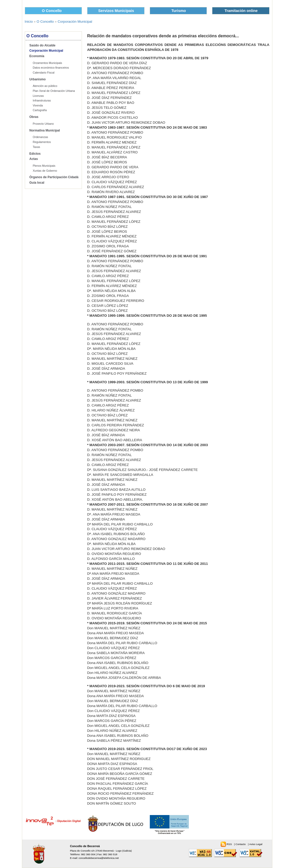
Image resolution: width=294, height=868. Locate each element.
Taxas (36, 147)
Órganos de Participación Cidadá (54, 177)
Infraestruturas (42, 100)
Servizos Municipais (116, 11)
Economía (37, 56)
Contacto (241, 844)
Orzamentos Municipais (47, 63)
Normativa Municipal (45, 130)
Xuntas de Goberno (45, 171)
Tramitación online (241, 11)
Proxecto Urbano (43, 124)
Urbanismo (38, 79)
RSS (230, 844)
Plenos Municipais (44, 166)
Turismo (179, 11)
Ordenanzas (40, 137)
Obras (34, 117)
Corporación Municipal (75, 22)
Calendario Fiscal (43, 73)
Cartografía (40, 110)
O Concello (52, 11)
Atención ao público (45, 86)
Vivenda (38, 105)
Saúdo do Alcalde (43, 45)
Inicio (29, 22)
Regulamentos (42, 142)
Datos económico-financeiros (51, 68)
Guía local (37, 183)
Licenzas (38, 96)
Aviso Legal (256, 844)
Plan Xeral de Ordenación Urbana (54, 91)
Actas (34, 159)
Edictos (35, 154)
